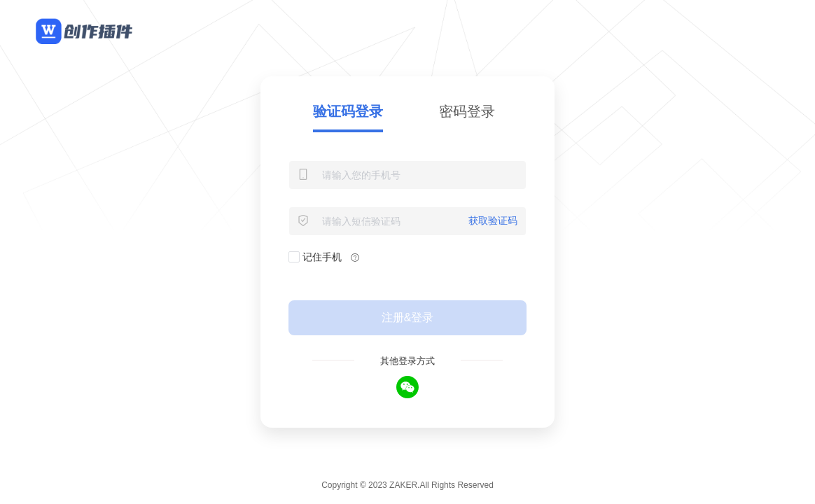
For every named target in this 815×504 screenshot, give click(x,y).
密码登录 (467, 111)
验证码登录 (348, 111)
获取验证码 (493, 220)
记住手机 (315, 258)
